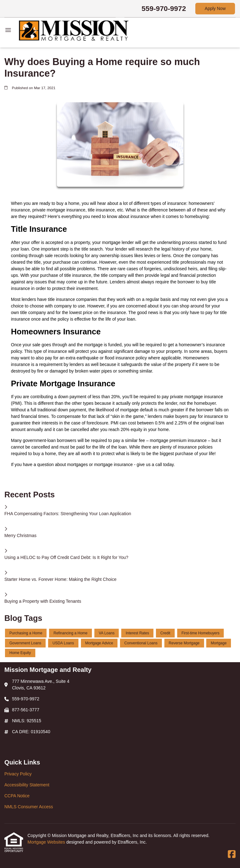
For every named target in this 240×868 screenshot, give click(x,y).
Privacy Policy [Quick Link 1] (18, 774)
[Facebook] (232, 855)
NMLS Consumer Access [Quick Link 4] (29, 807)
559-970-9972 (164, 8)
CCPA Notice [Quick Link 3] (17, 796)
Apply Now (215, 8)
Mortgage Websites (47, 842)
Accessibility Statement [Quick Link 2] (27, 785)
